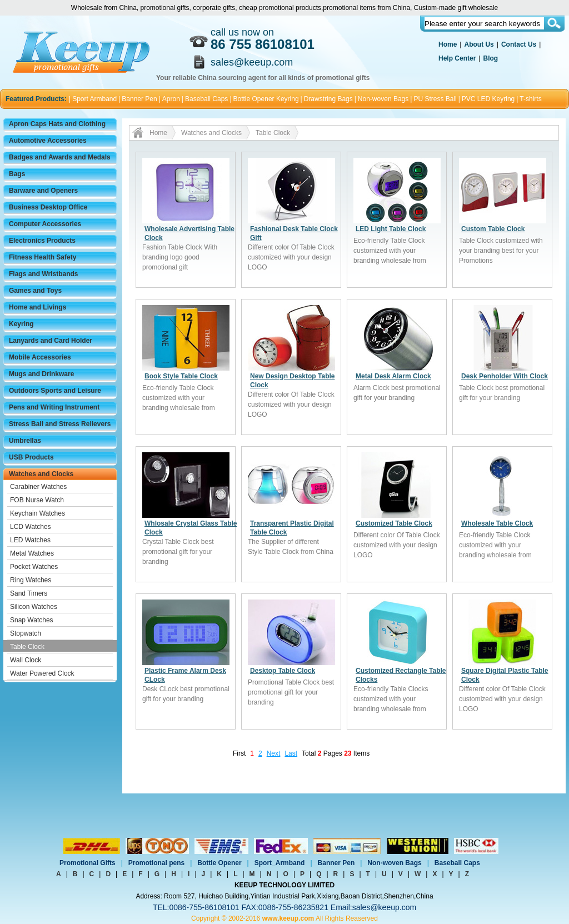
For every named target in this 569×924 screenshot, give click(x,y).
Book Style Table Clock (181, 376)
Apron (171, 99)
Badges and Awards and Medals (60, 157)
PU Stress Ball (435, 99)
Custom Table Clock (493, 229)
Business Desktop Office (48, 207)
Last (291, 753)
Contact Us (519, 44)
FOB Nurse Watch (37, 500)
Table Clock (27, 647)
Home (448, 44)
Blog (490, 58)
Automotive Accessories (48, 141)
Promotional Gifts (88, 863)
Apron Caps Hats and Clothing (57, 124)
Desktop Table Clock (283, 671)
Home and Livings (38, 307)
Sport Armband (94, 99)
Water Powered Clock (42, 673)
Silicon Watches (34, 607)
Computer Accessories (45, 224)
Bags (17, 174)
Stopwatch (26, 633)
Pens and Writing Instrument (54, 407)
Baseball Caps (206, 99)
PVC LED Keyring (488, 99)
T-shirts (530, 99)
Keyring (21, 324)
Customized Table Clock (394, 523)
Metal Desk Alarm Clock (393, 376)
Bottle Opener (219, 863)
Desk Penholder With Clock (505, 376)
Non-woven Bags (383, 99)
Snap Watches (32, 620)
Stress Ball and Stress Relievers (60, 424)
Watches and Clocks (41, 474)
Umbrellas (25, 441)
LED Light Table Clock (391, 229)
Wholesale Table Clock (497, 523)
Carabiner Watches (38, 487)
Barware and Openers (43, 191)
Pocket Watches (34, 567)
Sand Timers (29, 593)
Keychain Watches (38, 513)
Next (274, 753)
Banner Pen (139, 99)
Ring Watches (31, 580)
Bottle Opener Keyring (266, 99)
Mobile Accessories (40, 357)
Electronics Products (42, 241)
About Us (479, 44)
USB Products (31, 457)
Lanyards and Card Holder (51, 341)
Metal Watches (32, 553)
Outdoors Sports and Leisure (55, 391)
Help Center (457, 58)
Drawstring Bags (328, 99)
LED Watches (30, 540)
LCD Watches (31, 527)
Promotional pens (156, 863)
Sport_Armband (280, 863)
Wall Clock (26, 660)
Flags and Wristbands (43, 274)
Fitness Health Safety (43, 257)
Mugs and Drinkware (41, 374)
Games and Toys (35, 291)
